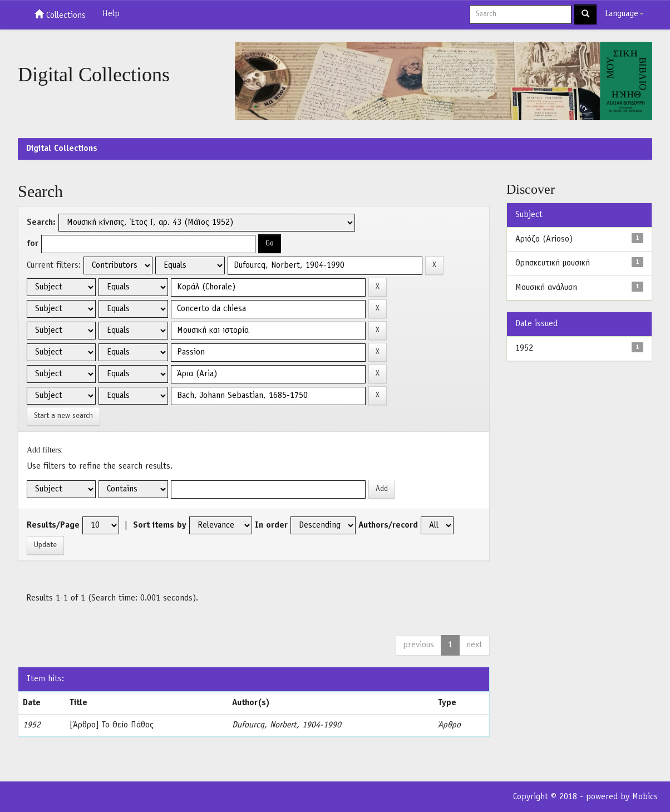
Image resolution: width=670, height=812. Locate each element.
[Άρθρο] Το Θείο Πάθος (112, 725)
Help (111, 14)
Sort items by (160, 525)
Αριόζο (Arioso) (544, 239)
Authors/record (388, 525)
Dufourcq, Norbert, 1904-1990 (287, 725)
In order (271, 525)
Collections (60, 14)
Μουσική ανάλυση (546, 288)
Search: (41, 223)
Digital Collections (62, 149)
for (33, 244)
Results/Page (53, 525)
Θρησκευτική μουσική (553, 263)
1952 (524, 348)
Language (624, 14)
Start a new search (63, 416)
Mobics (645, 797)
